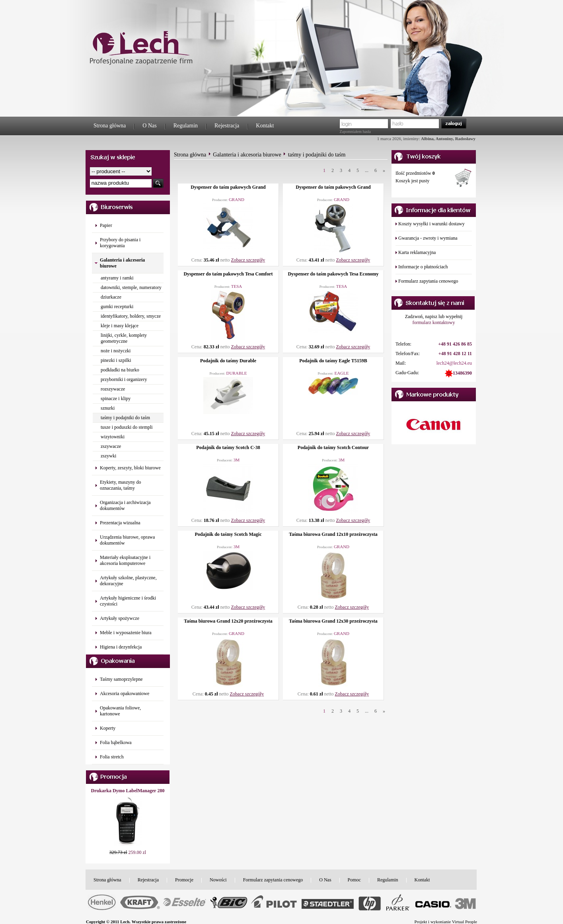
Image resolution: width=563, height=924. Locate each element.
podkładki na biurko (120, 370)
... (367, 170)
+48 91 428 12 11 (455, 354)
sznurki (108, 408)
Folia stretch (112, 757)
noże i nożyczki (116, 351)
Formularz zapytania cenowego (428, 281)
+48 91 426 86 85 (455, 344)
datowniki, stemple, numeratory (131, 287)
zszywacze (111, 446)
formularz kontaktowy (434, 322)
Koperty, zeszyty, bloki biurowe (130, 468)
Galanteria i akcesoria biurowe (247, 155)
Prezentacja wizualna (120, 523)
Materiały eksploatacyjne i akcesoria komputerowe (125, 560)
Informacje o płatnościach (423, 267)
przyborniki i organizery (124, 379)
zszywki (108, 456)
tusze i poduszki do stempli (127, 427)
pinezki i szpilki (116, 360)
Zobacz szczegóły (248, 260)
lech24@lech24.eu (454, 363)
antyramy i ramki (117, 278)
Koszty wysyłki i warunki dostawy (432, 224)
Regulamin (186, 126)
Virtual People (465, 922)
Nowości (218, 880)
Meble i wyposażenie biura (126, 633)
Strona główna (110, 126)
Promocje (184, 880)
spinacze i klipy (116, 399)
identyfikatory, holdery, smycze (131, 316)
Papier (106, 225)
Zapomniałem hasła (355, 132)
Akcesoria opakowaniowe (125, 693)
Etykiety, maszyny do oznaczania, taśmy (121, 485)
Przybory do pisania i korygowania (120, 243)
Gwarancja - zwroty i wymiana (428, 238)
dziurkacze (111, 297)
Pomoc (354, 880)
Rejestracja (227, 126)
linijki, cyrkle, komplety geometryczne (124, 338)
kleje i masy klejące (120, 326)
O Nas (149, 126)
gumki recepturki (117, 307)
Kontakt (265, 126)
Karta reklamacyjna (417, 252)
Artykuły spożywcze (120, 618)
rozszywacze (113, 389)
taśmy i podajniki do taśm (125, 418)
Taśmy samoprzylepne (121, 679)
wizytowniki (113, 437)
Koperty (108, 728)
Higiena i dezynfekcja (121, 647)
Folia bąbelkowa (116, 742)
